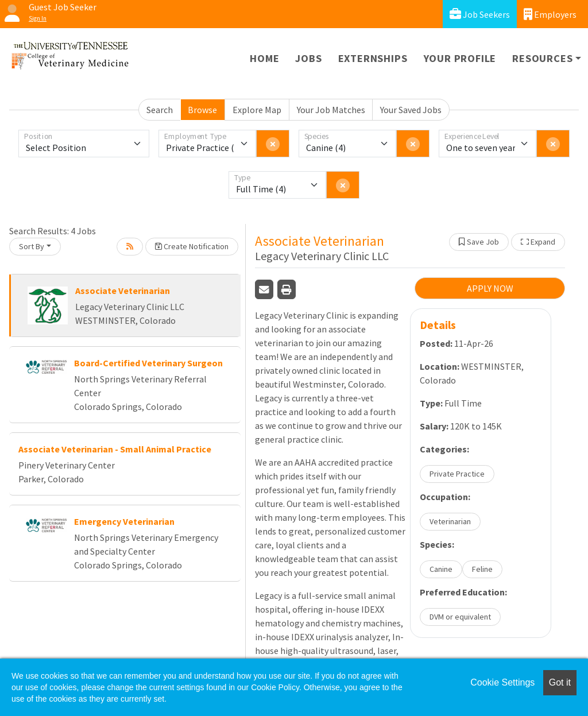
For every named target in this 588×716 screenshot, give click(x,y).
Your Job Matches (331, 110)
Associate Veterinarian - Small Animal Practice (115, 449)
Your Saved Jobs (411, 110)
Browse (202, 110)
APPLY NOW (490, 288)
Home (264, 58)
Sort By (32, 246)
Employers (550, 14)
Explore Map (257, 110)
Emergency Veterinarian (124, 521)
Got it (560, 682)
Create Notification (192, 246)
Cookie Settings (502, 682)
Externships (373, 58)
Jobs (308, 58)
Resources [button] (542, 58)
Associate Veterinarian (123, 291)
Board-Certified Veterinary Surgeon (148, 363)
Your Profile (460, 58)
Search (160, 110)
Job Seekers (480, 14)
